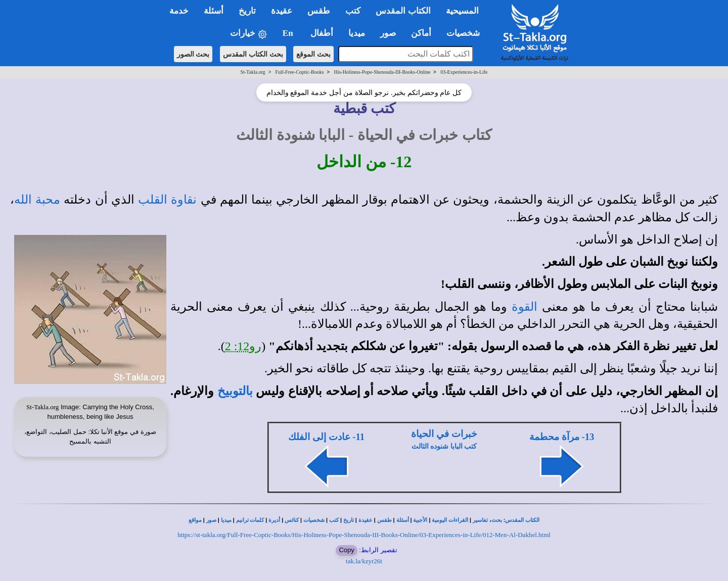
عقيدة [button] (282, 11)
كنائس (292, 520)
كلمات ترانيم (250, 520)
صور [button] (388, 33)
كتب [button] (353, 11)
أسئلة (403, 520)
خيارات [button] (249, 34)
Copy (346, 550)
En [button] (289, 33)
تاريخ (349, 520)
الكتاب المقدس (522, 520)
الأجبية (420, 520)
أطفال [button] (322, 33)
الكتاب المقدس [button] (403, 11)
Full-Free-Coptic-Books (300, 72)
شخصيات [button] (466, 33)
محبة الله (37, 200)
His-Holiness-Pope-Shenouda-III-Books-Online (382, 72)
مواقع (195, 520)
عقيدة (366, 520)
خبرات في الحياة (444, 434)
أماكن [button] (421, 33)
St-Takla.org (253, 72)
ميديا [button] (357, 33)
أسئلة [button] (214, 11)
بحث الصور (193, 54)
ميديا (226, 520)
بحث (497, 520)
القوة (525, 307)
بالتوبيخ (235, 391)
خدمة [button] (179, 11)
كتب (334, 520)
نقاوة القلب (167, 200)
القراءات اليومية (450, 520)
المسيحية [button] (462, 11)
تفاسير (480, 520)
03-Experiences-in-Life (464, 72)
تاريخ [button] (247, 11)
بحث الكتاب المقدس (253, 54)
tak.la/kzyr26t (364, 561)
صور (211, 520)
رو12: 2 (243, 346)
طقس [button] (319, 11)
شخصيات (314, 520)
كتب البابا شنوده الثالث (444, 446)
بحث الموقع (313, 54)
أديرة (274, 520)
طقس (384, 520)
